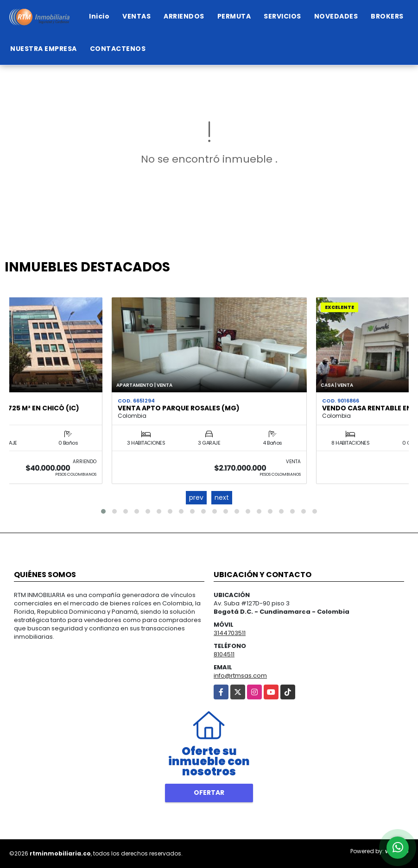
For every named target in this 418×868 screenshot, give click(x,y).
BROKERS (387, 16)
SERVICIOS (282, 16)
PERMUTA (234, 16)
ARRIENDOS (184, 16)
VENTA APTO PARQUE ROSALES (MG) (179, 408)
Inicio (99, 16)
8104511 (224, 654)
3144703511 (230, 633)
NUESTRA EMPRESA (44, 49)
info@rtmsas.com (240, 676)
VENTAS (136, 16)
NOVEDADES (336, 16)
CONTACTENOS (118, 49)
